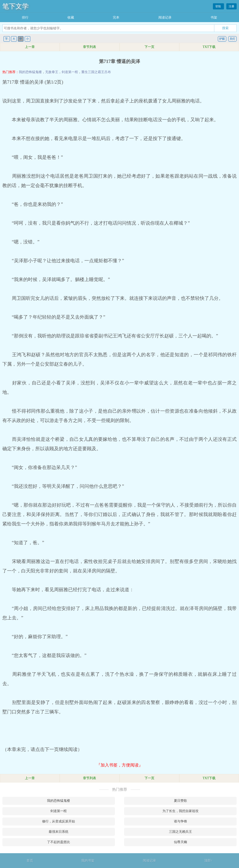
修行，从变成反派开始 (59, 821)
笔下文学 (16, 6)
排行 (25, 18)
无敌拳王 (52, 72)
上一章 (30, 47)
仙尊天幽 (180, 842)
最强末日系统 (59, 832)
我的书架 (88, 861)
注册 (231, 6)
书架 (214, 18)
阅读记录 (165, 18)
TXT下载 (209, 47)
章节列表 (90, 47)
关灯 (232, 39)
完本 (116, 18)
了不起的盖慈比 (59, 842)
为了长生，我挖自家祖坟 (180, 811)
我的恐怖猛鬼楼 (30, 72)
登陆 (218, 6)
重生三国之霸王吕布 (96, 72)
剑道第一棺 (70, 72)
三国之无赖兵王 (180, 832)
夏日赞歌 (180, 801)
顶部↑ (208, 861)
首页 (30, 861)
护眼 (222, 39)
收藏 (71, 18)
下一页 (149, 47)
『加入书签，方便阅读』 (120, 765)
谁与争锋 (180, 821)
